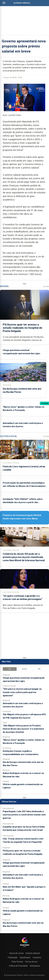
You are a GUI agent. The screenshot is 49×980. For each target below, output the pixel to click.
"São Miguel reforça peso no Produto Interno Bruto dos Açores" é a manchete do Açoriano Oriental (23, 729)
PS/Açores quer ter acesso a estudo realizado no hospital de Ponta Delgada (22, 328)
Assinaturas (35, 966)
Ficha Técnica (17, 962)
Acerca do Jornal (16, 953)
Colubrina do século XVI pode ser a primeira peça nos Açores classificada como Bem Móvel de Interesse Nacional (24, 557)
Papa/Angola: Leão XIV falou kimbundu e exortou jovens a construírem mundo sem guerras (24, 815)
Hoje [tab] (10, 669)
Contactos (37, 958)
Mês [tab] (39, 669)
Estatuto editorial (33, 953)
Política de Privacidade (18, 966)
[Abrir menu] (4, 3)
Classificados (25, 958)
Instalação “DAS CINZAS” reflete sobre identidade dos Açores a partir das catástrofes (23, 502)
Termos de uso (31, 962)
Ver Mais (46, 287)
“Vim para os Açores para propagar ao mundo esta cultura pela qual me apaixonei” (22, 692)
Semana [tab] (24, 669)
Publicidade (13, 958)
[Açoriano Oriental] (25, 947)
